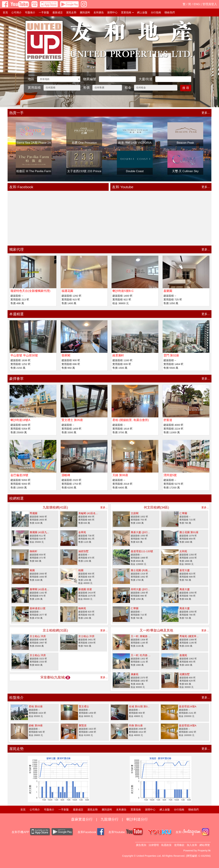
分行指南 (156, 12)
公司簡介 (16, 12)
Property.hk (204, 850)
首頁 (5, 12)
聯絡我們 (170, 12)
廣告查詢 (141, 845)
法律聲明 (154, 845)
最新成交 (58, 12)
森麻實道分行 (82, 819)
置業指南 (136, 810)
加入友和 (192, 845)
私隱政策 (166, 845)
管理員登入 (210, 4)
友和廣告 (99, 12)
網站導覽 (205, 845)
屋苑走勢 (71, 12)
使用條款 (179, 845)
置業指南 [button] (127, 12)
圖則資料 (85, 12)
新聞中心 (112, 12)
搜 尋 (186, 88)
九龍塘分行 (110, 819)
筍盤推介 (30, 12)
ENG (197, 4)
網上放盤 (142, 12)
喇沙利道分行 (137, 819)
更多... (206, 113)
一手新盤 (44, 12)
